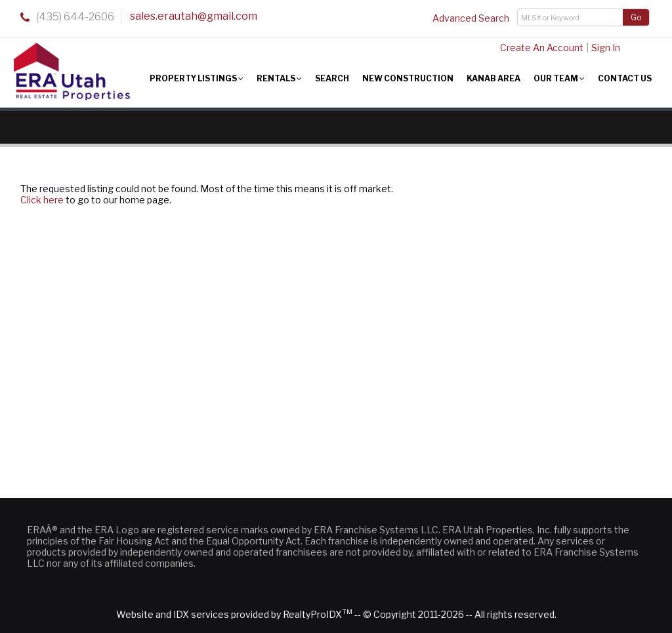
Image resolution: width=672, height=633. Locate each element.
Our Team (559, 78)
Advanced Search (471, 18)
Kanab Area (493, 78)
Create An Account (542, 48)
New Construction (408, 78)
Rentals (279, 78)
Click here (42, 200)
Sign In (606, 48)
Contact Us (625, 78)
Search (332, 78)
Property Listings (197, 78)
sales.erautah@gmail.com (194, 16)
